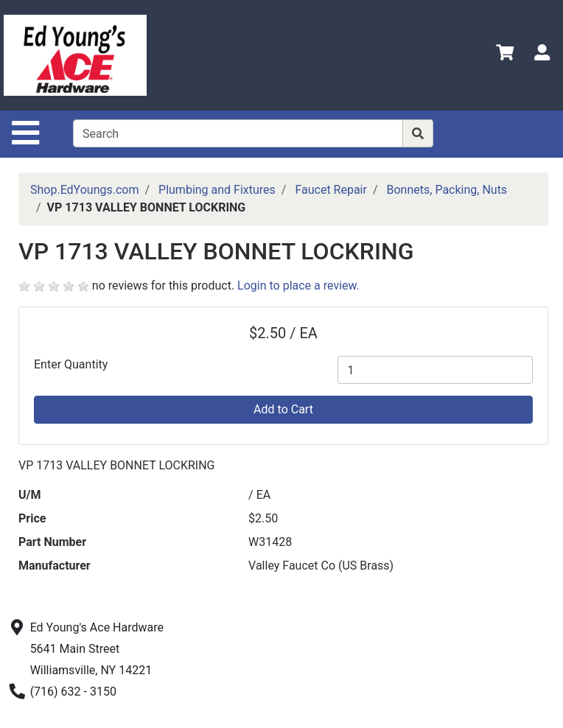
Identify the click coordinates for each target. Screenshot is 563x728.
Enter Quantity (71, 364)
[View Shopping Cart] (505, 55)
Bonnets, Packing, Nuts (447, 190)
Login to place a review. (298, 286)
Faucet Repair (331, 190)
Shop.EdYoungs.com (84, 190)
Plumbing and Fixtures (217, 190)
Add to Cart (283, 409)
